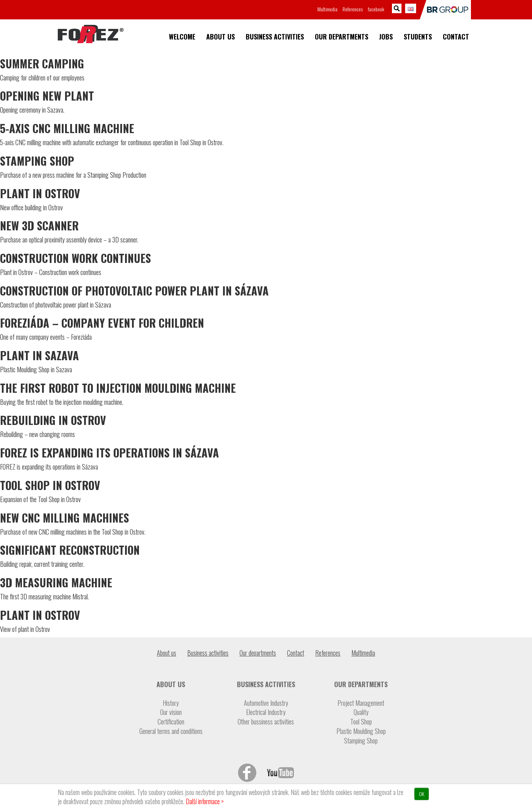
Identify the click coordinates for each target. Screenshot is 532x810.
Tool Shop (361, 722)
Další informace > (205, 801)
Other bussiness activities (266, 722)
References (353, 9)
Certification (171, 722)
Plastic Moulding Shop (361, 731)
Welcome (182, 37)
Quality (361, 712)
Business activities (275, 37)
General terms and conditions (171, 731)
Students (418, 37)
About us (220, 37)
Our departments (342, 37)
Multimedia (327, 9)
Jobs (386, 37)
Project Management (361, 703)
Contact (456, 37)
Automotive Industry (266, 703)
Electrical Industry (266, 712)
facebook (376, 9)
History (171, 703)
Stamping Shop (361, 741)
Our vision (171, 712)
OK (422, 794)
